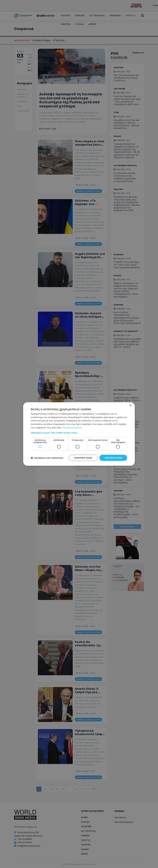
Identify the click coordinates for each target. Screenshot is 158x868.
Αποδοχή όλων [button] (113, 458)
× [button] (130, 405)
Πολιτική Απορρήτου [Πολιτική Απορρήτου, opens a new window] (72, 427)
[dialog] (79, 434)
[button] (79, 433)
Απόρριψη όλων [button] (83, 458)
